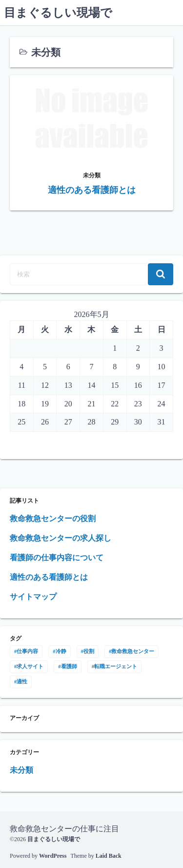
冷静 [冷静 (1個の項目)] (61, 651)
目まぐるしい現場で (58, 13)
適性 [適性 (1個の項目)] (22, 682)
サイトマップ (33, 597)
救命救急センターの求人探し (61, 538)
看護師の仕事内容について (57, 558)
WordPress (53, 856)
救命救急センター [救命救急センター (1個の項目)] (133, 651)
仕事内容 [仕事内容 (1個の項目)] (27, 651)
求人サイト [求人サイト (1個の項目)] (30, 667)
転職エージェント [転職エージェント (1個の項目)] (116, 667)
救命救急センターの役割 (53, 519)
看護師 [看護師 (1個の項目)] (69, 667)
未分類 (21, 770)
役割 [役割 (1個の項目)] (89, 651)
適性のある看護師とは (49, 577)
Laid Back (109, 856)
